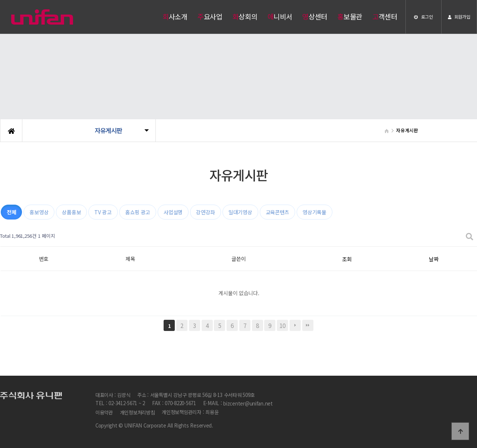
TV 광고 (103, 212)
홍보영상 (39, 212)
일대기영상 (240, 212)
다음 (295, 325)
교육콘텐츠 (278, 212)
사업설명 (173, 212)
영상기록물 (315, 212)
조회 (347, 259)
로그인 (424, 17)
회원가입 (459, 17)
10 (282, 325)
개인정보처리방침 (138, 412)
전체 (11, 212)
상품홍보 (71, 212)
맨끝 (308, 325)
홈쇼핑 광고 (138, 212)
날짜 (434, 259)
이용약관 (104, 412)
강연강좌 (206, 212)
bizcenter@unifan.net (248, 404)
